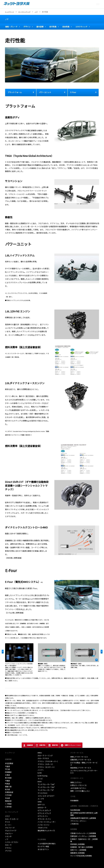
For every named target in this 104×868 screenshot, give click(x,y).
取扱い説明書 (43, 833)
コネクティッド (81, 27)
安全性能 (66, 27)
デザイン (27, 27)
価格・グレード (11, 27)
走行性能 (53, 27)
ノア (7, 19)
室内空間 (40, 27)
